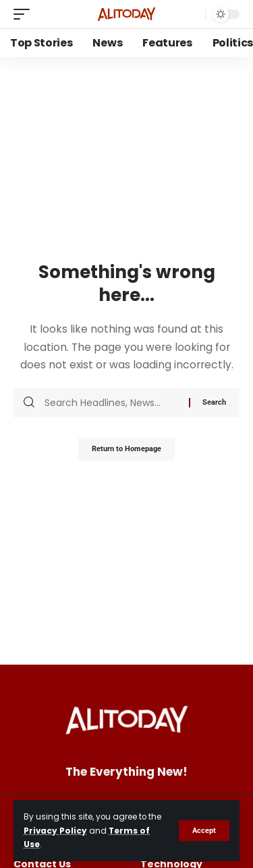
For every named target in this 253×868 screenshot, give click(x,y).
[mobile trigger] (25, 14)
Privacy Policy (55, 831)
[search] (192, 14)
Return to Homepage (126, 449)
